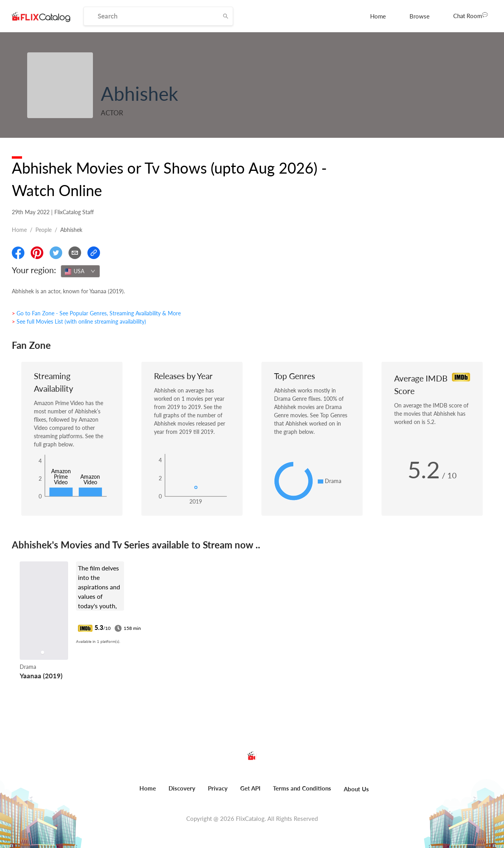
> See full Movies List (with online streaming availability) (79, 321)
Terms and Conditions (302, 788)
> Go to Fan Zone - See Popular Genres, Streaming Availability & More (96, 313)
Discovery (182, 788)
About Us (356, 789)
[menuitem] (378, 16)
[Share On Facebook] (18, 253)
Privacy (218, 788)
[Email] (75, 253)
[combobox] (80, 271)
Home (378, 16)
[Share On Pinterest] (37, 253)
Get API (250, 788)
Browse (420, 16)
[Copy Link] (94, 253)
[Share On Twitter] (56, 253)
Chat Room (471, 15)
